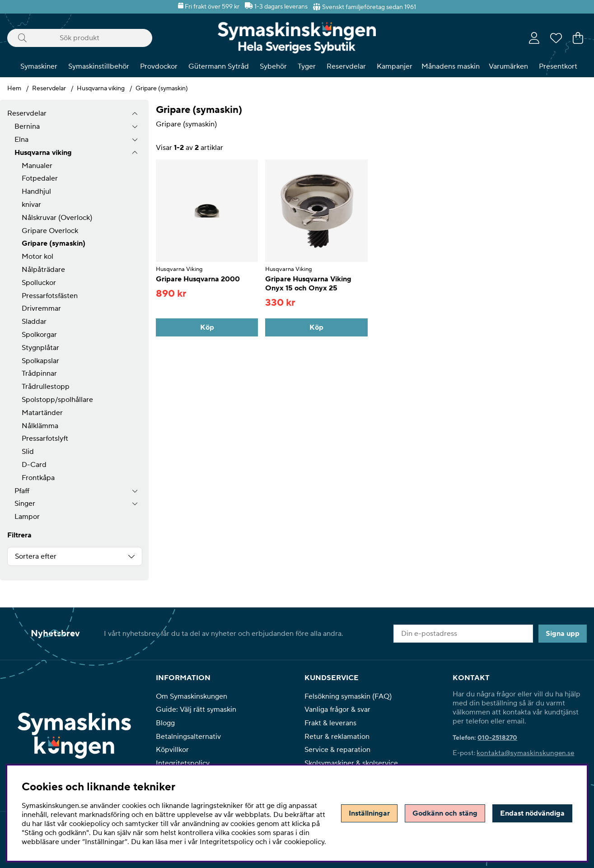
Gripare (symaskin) (162, 89)
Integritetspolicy (183, 763)
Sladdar (34, 322)
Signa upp (563, 634)
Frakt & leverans (330, 723)
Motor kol (37, 257)
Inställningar (369, 813)
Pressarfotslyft (45, 439)
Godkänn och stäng (445, 813)
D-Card (34, 465)
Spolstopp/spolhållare (57, 400)
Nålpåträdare (43, 270)
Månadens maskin (451, 66)
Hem (14, 89)
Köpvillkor (172, 750)
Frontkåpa (38, 478)
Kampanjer (395, 66)
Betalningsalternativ (188, 737)
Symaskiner (39, 66)
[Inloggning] (534, 38)
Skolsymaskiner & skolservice (351, 763)
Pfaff (22, 491)
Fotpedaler (40, 178)
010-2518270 (497, 738)
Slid (28, 452)
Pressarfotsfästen (50, 296)
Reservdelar (346, 66)
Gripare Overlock (50, 231)
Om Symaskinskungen (192, 696)
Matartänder (42, 413)
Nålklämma (40, 426)
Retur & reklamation (337, 737)
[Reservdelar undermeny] (135, 114)
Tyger (307, 66)
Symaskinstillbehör (99, 66)
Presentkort (558, 66)
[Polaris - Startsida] (297, 38)
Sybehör (273, 66)
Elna (21, 140)
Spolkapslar (40, 361)
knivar (31, 205)
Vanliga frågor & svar (337, 709)
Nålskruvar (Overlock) (57, 218)
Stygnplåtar (40, 348)
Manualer (37, 166)
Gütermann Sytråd (219, 66)
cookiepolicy (304, 842)
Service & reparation (337, 750)
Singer (25, 504)
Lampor (27, 517)
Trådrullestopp (46, 387)
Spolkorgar (39, 335)
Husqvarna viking (101, 89)
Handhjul (36, 191)
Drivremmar (41, 308)
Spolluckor (39, 283)
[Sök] (80, 38)
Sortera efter (36, 556)
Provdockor (159, 66)
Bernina (27, 126)
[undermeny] (135, 127)
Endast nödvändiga (532, 813)
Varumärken (508, 66)
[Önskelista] (556, 38)
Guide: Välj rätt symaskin (196, 709)
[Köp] (207, 327)
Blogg (165, 723)
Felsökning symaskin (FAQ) (348, 696)
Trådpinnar (39, 373)
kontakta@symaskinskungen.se (525, 753)
